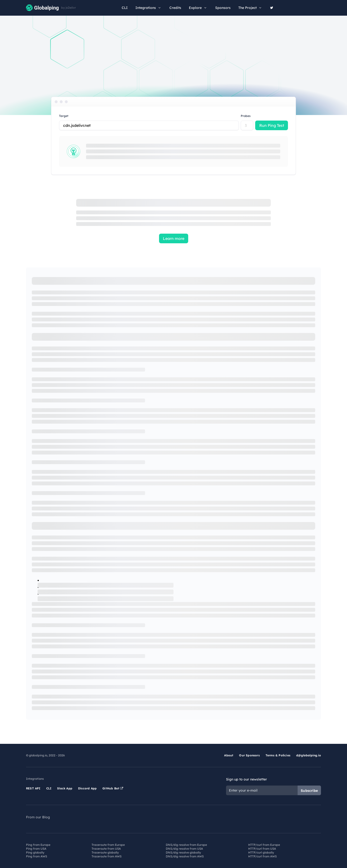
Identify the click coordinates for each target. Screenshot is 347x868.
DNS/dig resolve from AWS (185, 856)
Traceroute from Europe (108, 845)
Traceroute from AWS (107, 856)
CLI (125, 8)
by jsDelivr (69, 8)
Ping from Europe (38, 845)
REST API (33, 788)
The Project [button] (250, 8)
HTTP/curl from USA (262, 849)
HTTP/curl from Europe (264, 845)
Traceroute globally (105, 852)
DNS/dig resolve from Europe (186, 845)
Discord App (87, 788)
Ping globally (35, 852)
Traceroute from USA (106, 849)
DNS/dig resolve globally (183, 852)
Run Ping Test (272, 125)
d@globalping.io (309, 755)
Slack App (65, 788)
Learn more (174, 238)
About (229, 755)
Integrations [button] (149, 8)
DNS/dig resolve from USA (184, 849)
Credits (175, 8)
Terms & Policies (278, 755)
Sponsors (223, 8)
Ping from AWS (37, 856)
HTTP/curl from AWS (262, 856)
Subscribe (309, 791)
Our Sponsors (249, 755)
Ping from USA (36, 849)
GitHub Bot (113, 788)
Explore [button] (198, 8)
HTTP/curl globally (261, 852)
